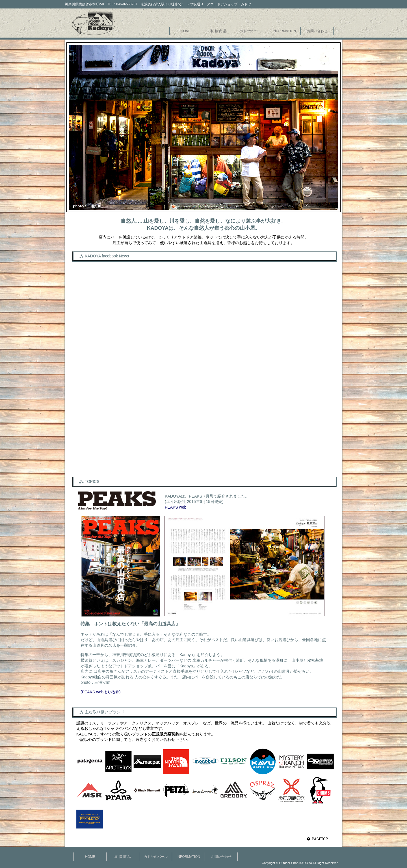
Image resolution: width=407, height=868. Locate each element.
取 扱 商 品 (218, 31)
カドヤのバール (252, 31)
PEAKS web (176, 507)
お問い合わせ (317, 31)
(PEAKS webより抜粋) (101, 692)
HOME (186, 31)
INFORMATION (284, 31)
